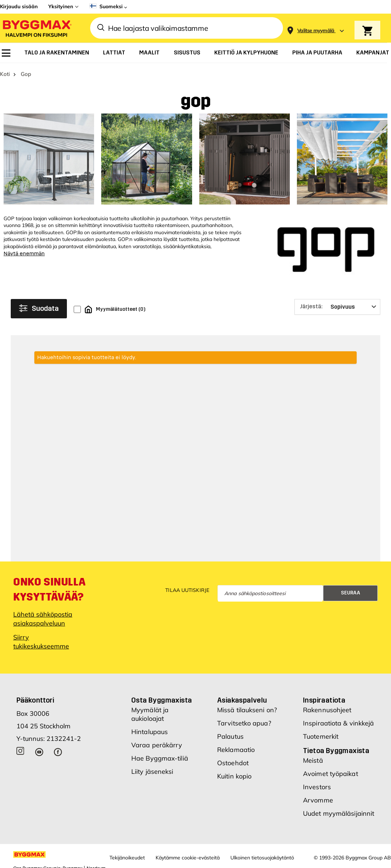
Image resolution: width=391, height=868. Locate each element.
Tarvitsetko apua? (244, 723)
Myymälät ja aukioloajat (150, 714)
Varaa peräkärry (157, 745)
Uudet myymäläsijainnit (339, 813)
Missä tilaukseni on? (247, 710)
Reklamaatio (236, 750)
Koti (5, 74)
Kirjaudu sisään (19, 6)
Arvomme (318, 800)
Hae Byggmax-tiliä (160, 758)
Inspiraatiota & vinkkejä (338, 723)
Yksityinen (61, 6)
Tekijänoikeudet (127, 858)
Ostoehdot (233, 763)
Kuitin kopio (234, 776)
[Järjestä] (337, 307)
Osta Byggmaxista (162, 700)
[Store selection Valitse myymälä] (316, 31)
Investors (317, 787)
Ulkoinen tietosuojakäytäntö (262, 858)
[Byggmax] (36, 28)
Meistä (313, 760)
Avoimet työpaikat (331, 774)
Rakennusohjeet (327, 710)
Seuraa (351, 593)
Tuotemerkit (321, 736)
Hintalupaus (150, 732)
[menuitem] (6, 53)
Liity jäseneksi (152, 771)
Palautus (230, 736)
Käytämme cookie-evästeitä (188, 858)
